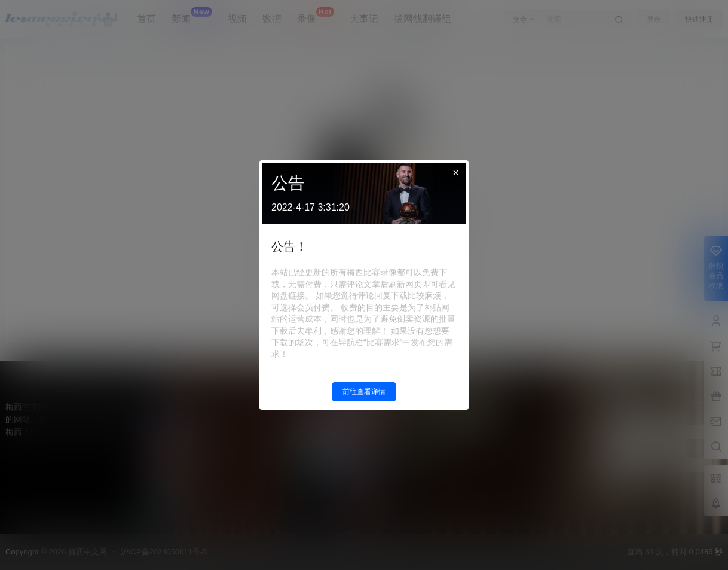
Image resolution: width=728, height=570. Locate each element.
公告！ (289, 246)
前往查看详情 (364, 392)
